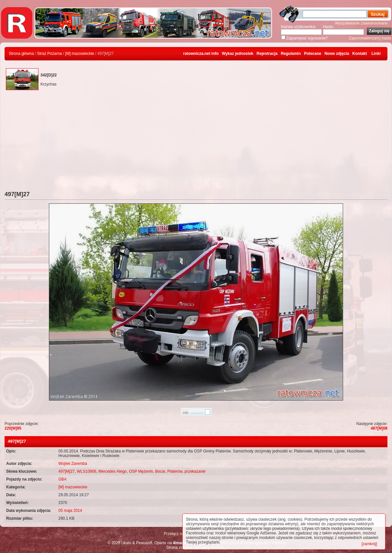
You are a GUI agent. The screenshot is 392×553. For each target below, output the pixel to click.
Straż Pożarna (50, 54)
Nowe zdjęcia (337, 54)
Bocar (160, 471)
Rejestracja (267, 54)
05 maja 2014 (70, 511)
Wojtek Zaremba (73, 464)
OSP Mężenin (141, 471)
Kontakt (360, 54)
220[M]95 (13, 428)
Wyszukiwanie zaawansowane (361, 23)
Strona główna (21, 54)
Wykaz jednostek (237, 54)
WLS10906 (87, 471)
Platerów (175, 471)
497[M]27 (67, 471)
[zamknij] (369, 544)
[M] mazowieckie (80, 54)
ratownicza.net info (201, 54)
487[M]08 (379, 428)
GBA (62, 479)
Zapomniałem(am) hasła (370, 38)
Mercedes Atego (113, 471)
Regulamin (291, 54)
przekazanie (195, 471)
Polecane (313, 54)
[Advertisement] (196, 142)
